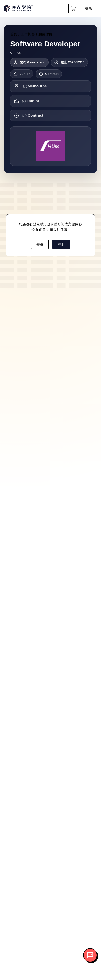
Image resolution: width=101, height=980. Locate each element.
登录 (89, 8)
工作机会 (28, 34)
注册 (61, 244)
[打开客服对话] (90, 955)
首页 (14, 34)
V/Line (16, 53)
